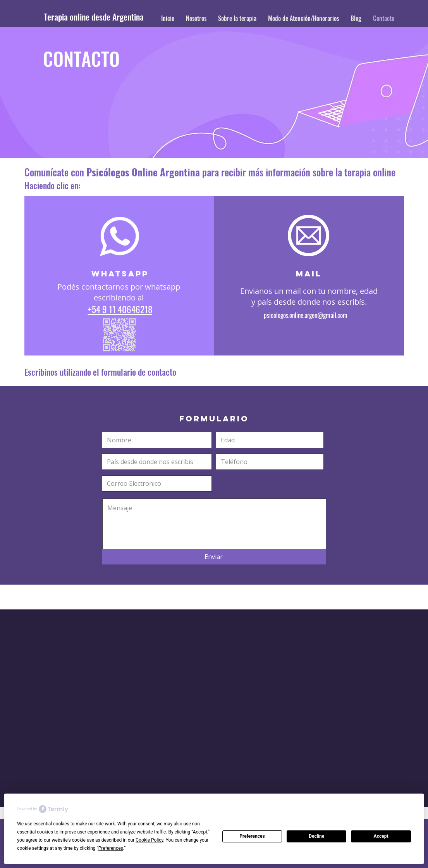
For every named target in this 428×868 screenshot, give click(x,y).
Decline (316, 836)
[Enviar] (214, 557)
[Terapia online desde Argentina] (104, 17)
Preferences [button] (111, 848)
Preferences (252, 836)
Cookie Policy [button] (149, 840)
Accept (381, 836)
